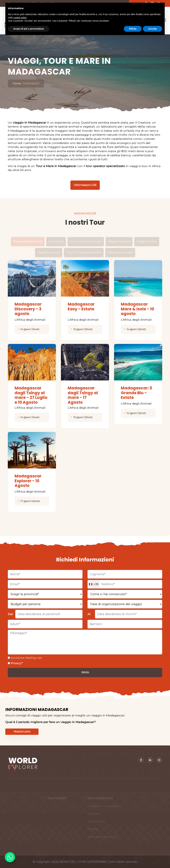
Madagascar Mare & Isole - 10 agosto (137, 309)
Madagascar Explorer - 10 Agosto (28, 481)
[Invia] (85, 673)
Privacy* (16, 663)
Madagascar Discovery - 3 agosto (28, 309)
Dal (10, 614)
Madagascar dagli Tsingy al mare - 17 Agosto (83, 395)
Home (17, 83)
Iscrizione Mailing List (26, 658)
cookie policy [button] (20, 18)
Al (89, 614)
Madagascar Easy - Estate (81, 307)
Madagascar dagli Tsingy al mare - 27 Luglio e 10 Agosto (31, 395)
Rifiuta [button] (133, 29)
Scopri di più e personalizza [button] (29, 29)
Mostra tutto (22, 732)
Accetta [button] (152, 29)
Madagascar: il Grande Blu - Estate (136, 393)
